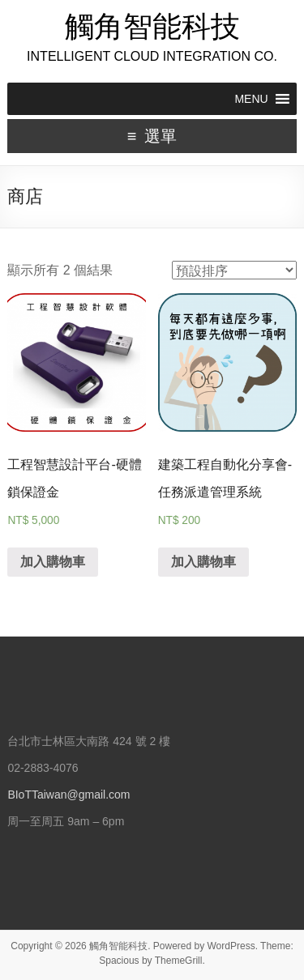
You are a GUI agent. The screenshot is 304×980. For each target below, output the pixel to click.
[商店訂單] (234, 270)
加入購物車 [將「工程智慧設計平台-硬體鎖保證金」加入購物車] (53, 562)
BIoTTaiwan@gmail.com (69, 795)
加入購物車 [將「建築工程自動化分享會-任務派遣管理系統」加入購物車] (203, 562)
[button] (251, 99)
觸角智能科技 (152, 26)
